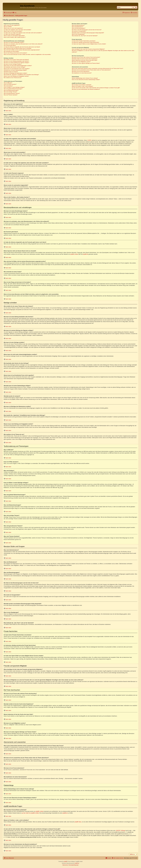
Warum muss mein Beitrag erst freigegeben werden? (16, 76)
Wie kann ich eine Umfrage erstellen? (13, 64)
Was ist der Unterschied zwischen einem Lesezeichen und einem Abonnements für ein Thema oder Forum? (98, 68)
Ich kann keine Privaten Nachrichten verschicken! (84, 41)
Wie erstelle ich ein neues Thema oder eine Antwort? (16, 60)
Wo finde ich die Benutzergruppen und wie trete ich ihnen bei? (87, 30)
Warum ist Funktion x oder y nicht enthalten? (82, 86)
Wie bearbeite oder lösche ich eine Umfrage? (14, 67)
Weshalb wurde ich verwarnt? (11, 72)
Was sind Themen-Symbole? (11, 95)
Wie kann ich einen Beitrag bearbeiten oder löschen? (16, 61)
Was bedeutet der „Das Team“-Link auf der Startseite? (85, 36)
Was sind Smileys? (8, 86)
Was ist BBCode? (8, 83)
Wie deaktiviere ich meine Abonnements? (82, 73)
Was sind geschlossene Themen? (12, 93)
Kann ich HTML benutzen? (10, 84)
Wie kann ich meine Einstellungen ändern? (14, 42)
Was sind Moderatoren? (78, 27)
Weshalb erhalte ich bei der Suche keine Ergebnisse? (85, 59)
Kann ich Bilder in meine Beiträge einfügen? (14, 87)
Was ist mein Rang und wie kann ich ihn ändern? (15, 53)
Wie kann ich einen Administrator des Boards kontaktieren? (86, 89)
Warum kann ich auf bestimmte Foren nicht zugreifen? (17, 69)
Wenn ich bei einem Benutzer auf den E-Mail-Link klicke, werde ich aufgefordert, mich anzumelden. (27, 54)
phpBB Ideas (78, 822)
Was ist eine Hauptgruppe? (78, 34)
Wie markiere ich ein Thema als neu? (13, 78)
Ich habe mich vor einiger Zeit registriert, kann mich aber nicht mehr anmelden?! (23, 33)
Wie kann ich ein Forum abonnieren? (81, 71)
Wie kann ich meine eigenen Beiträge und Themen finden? (86, 63)
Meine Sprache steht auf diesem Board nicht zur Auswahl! (18, 48)
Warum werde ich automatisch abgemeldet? (14, 36)
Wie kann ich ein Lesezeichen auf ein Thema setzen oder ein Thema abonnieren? (91, 70)
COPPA (89, 140)
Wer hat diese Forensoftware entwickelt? (82, 85)
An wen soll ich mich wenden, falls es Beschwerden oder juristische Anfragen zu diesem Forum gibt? (96, 88)
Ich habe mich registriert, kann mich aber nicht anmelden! (17, 30)
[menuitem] (14, 13)
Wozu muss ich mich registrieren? (12, 25)
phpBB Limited (74, 254)
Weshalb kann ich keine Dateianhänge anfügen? (15, 70)
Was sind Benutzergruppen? (79, 28)
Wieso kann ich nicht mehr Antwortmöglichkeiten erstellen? (18, 66)
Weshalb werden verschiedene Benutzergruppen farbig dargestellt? (88, 33)
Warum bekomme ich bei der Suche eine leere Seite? (85, 60)
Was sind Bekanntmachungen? (11, 90)
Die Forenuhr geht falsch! (10, 45)
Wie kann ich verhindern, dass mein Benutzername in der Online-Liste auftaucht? (23, 44)
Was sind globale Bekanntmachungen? (13, 89)
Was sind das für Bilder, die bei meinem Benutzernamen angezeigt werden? (22, 50)
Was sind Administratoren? (78, 25)
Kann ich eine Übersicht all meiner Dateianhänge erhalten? (86, 80)
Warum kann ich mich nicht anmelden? (13, 31)
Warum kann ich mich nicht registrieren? (13, 28)
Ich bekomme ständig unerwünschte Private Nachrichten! (85, 42)
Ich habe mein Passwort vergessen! (12, 34)
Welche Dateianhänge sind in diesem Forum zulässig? (85, 78)
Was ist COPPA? (8, 27)
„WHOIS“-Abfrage (120, 831)
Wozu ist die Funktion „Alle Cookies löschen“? (15, 37)
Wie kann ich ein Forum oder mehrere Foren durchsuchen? (86, 57)
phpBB (65, 861)
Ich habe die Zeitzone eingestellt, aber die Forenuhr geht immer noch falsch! (22, 47)
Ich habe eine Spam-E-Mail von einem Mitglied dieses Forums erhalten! (89, 44)
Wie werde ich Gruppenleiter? (79, 31)
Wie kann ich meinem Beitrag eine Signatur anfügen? (16, 63)
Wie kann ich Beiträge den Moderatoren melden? (15, 73)
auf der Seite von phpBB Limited (30, 813)
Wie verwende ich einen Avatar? (11, 51)
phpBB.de (86, 254)
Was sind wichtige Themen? (10, 92)
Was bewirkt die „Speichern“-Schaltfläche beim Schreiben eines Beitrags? (21, 75)
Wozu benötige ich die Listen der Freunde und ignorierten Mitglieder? (88, 49)
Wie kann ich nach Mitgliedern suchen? (81, 62)
